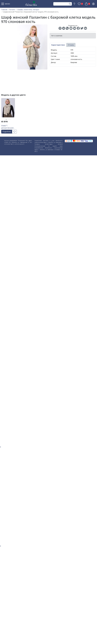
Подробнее (7, 132)
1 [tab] (6, 119)
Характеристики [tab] (58, 45)
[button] (6, 4)
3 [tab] (10, 119)
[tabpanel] (8, 108)
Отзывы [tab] (71, 45)
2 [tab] (8, 119)
